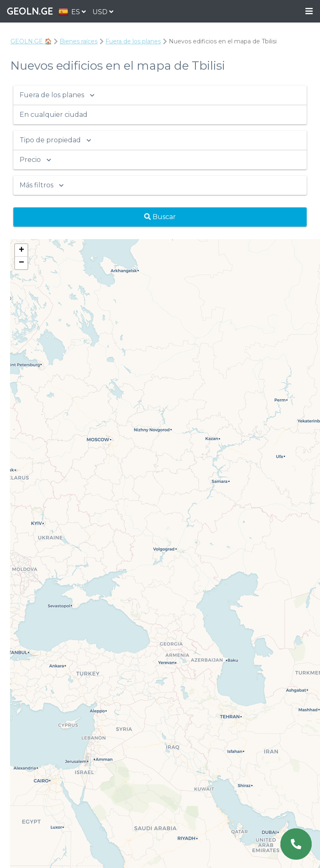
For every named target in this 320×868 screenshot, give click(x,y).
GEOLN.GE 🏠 (31, 41)
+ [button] (21, 250)
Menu (309, 11)
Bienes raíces (79, 41)
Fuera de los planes (133, 41)
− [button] (21, 263)
